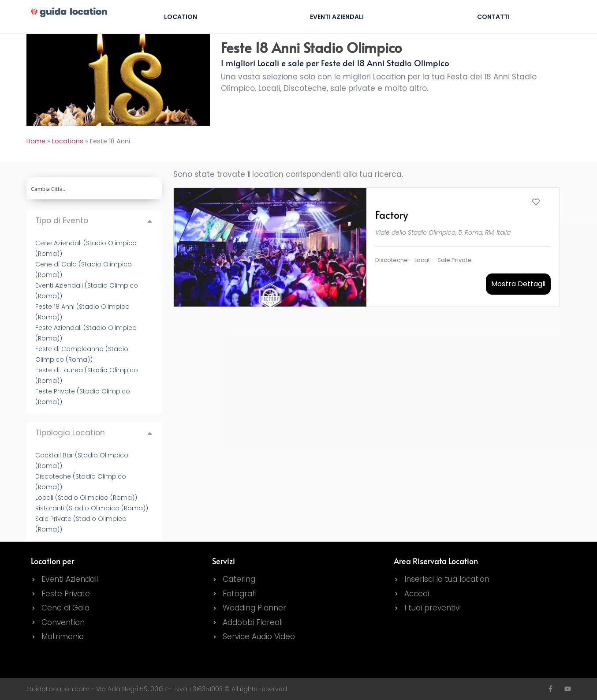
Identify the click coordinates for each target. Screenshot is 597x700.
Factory (392, 215)
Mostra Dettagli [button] (518, 284)
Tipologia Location (70, 433)
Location (181, 17)
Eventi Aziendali (337, 17)
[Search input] (95, 188)
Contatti (493, 17)
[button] (95, 221)
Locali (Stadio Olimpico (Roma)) (86, 498)
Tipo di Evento (62, 221)
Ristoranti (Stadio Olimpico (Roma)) (92, 508)
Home (36, 141)
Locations (68, 141)
